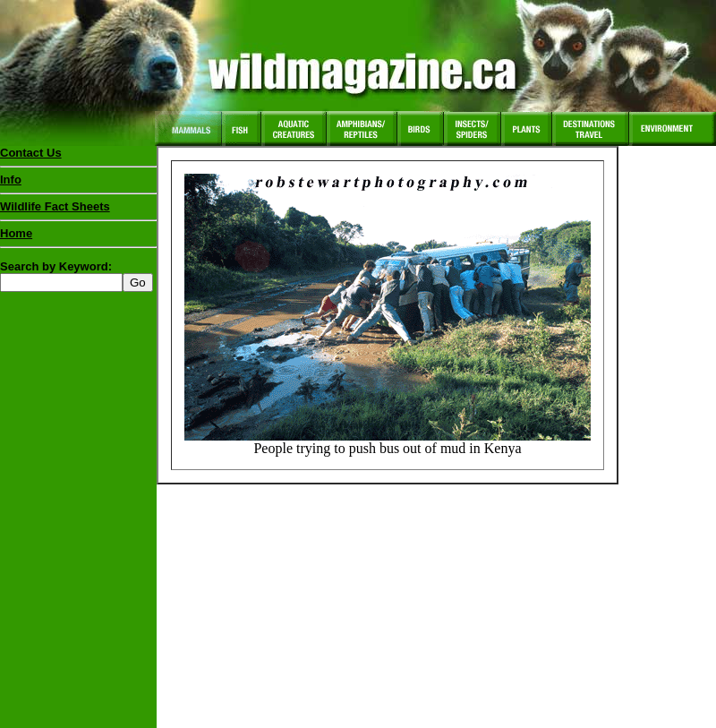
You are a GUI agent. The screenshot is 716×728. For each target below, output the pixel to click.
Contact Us (31, 153)
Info (11, 180)
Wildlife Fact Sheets (78, 210)
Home (16, 233)
